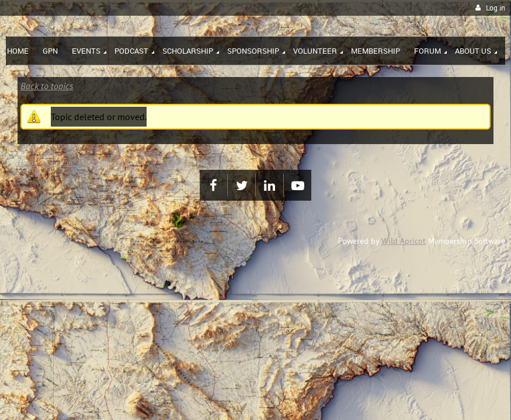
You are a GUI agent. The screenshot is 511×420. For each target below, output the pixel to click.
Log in (496, 8)
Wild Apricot (404, 241)
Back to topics (47, 86)
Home (27, 163)
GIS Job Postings (114, 163)
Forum (62, 163)
